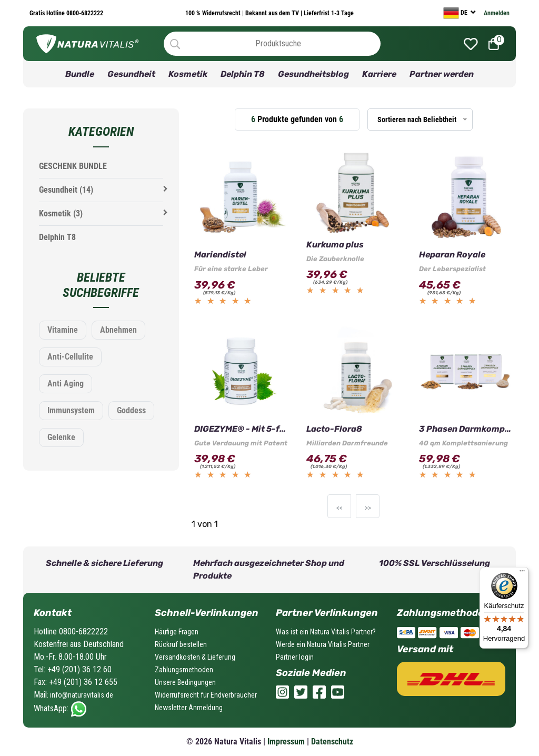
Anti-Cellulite (70, 357)
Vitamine (63, 330)
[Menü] (522, 573)
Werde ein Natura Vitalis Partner (323, 644)
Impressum (286, 742)
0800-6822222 (84, 13)
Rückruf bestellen (181, 644)
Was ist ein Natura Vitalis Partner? (326, 632)
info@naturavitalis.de (81, 695)
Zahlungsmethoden (184, 670)
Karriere (379, 74)
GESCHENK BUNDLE (73, 166)
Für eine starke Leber (231, 269)
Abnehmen (118, 330)
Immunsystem (71, 410)
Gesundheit (131, 74)
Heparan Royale (452, 255)
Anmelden (497, 13)
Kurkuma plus (335, 245)
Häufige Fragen (177, 632)
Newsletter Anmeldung (189, 708)
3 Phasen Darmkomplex (466, 429)
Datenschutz (332, 742)
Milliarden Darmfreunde (347, 443)
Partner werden (442, 74)
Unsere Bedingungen (185, 682)
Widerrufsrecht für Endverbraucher (206, 695)
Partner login (295, 657)
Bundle (80, 74)
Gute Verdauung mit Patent (241, 443)
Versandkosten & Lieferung (195, 657)
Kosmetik (188, 74)
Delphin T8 (243, 74)
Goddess (131, 410)
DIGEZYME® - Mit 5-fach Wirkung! (241, 429)
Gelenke (61, 437)
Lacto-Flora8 (334, 429)
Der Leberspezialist (452, 269)
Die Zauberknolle (335, 259)
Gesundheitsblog (313, 74)
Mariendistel (220, 255)
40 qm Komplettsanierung (463, 443)
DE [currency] (456, 13)
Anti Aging (66, 384)
